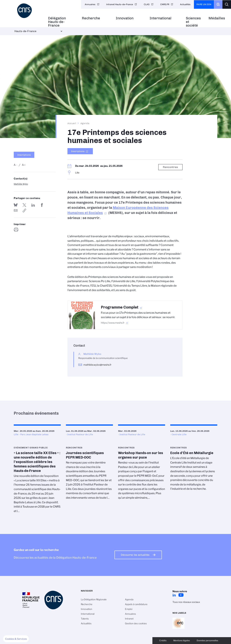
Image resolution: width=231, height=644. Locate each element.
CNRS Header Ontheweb (218, 4)
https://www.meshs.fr (113, 323)
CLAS (147, 4)
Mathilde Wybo (21, 184)
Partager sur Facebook (42, 205)
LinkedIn (174, 595)
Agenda (85, 123)
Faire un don (204, 4)
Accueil (72, 123)
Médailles (217, 18)
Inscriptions (24, 155)
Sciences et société (193, 22)
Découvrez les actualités (135, 555)
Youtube (181, 595)
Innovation (125, 18)
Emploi (129, 609)
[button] (16, 639)
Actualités (185, 4)
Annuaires (90, 4)
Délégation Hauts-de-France (57, 22)
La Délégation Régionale (94, 599)
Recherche (91, 18)
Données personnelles (207, 640)
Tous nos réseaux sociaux (186, 602)
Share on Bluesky (16, 205)
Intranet (129, 619)
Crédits (163, 640)
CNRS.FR (165, 4)
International (161, 18)
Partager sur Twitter (24, 205)
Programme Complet (120, 307)
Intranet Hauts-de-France (120, 4)
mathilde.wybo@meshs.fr (97, 365)
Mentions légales (182, 640)
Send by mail (16, 210)
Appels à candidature (136, 604)
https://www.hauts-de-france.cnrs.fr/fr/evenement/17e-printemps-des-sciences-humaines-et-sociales (24, 210)
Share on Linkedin (33, 205)
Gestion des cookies (136, 623)
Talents (85, 619)
